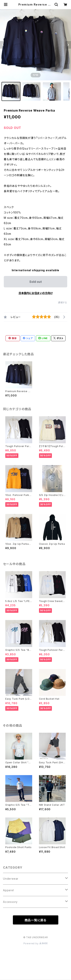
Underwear (11, 879)
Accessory (10, 902)
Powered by (36, 943)
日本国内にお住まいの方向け (36, 293)
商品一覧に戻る (36, 920)
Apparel (9, 890)
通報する (63, 302)
